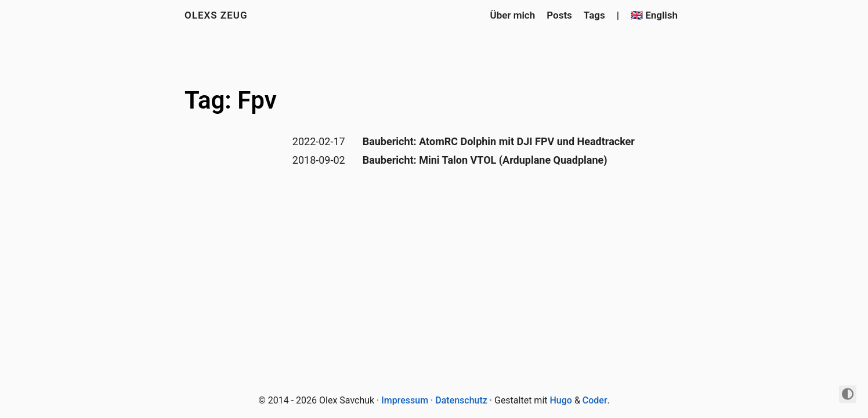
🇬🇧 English (654, 15)
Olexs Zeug (216, 15)
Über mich (512, 15)
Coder (595, 400)
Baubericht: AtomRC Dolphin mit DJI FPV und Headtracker (499, 141)
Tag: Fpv (231, 100)
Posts (559, 15)
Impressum (405, 400)
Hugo (561, 400)
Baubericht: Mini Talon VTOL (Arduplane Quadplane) (485, 160)
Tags (594, 15)
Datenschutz (461, 400)
